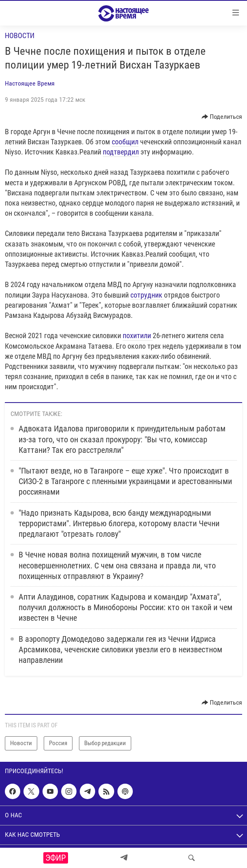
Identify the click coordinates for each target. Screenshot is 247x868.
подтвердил (121, 152)
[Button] (222, 117)
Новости (20, 35)
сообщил (125, 142)
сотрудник (147, 295)
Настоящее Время (30, 83)
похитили (138, 335)
